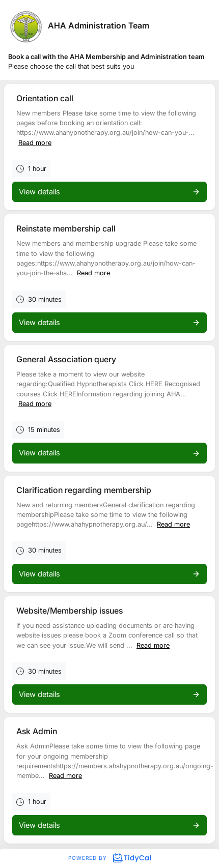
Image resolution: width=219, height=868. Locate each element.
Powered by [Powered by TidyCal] (109, 858)
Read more (35, 143)
